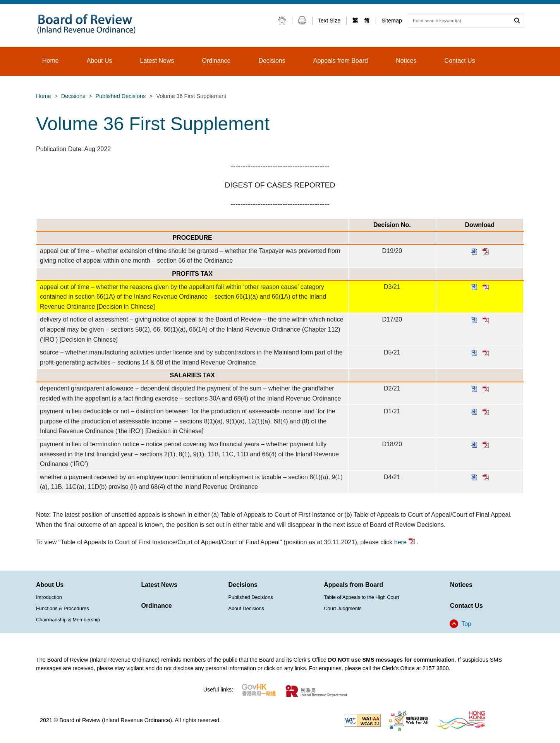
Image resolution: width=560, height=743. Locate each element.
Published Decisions (121, 96)
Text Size (329, 21)
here (405, 542)
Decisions (73, 96)
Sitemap (392, 21)
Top (466, 624)
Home (43, 96)
